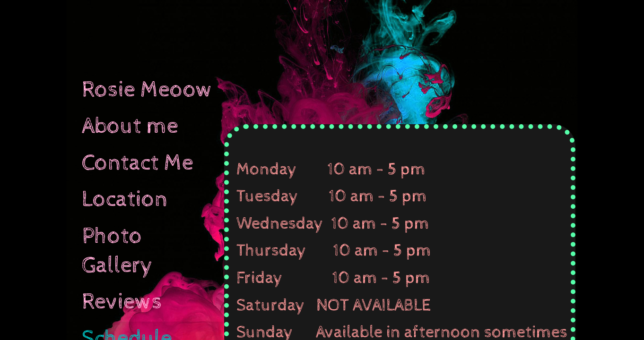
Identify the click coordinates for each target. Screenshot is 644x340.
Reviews (122, 302)
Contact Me (138, 163)
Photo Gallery (117, 251)
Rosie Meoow (147, 90)
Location (125, 199)
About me (130, 126)
